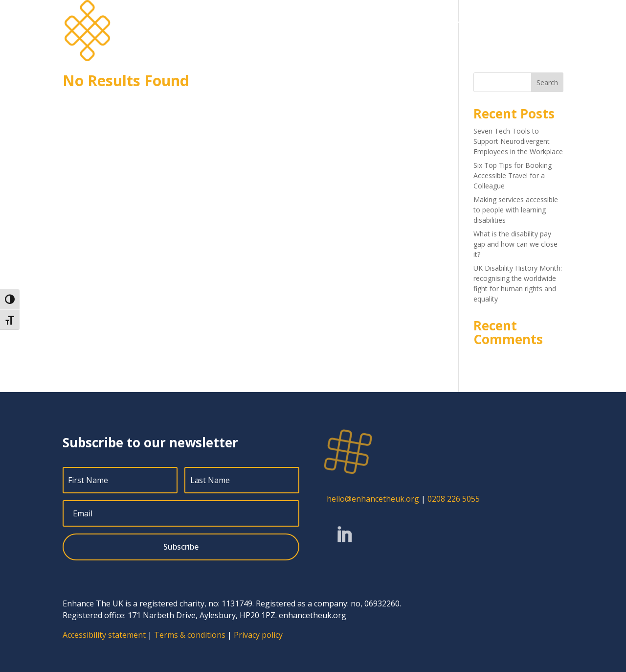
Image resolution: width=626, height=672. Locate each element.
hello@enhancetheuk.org (373, 499)
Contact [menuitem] (549, 23)
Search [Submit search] (547, 82)
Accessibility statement (104, 635)
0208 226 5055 (454, 499)
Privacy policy (258, 635)
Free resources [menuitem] (498, 23)
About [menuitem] (376, 23)
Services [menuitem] (329, 23)
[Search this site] (518, 82)
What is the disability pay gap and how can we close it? (515, 244)
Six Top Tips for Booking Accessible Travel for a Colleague (513, 175)
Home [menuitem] (293, 23)
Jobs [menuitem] (416, 23)
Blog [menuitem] (444, 23)
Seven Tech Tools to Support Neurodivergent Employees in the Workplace (518, 141)
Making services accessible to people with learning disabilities (516, 210)
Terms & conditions (190, 635)
